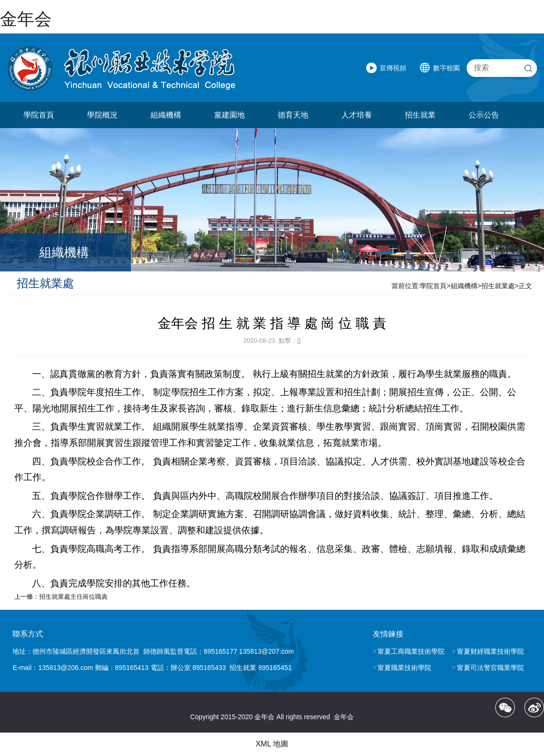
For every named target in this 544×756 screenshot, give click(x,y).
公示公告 (484, 115)
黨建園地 (229, 115)
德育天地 (293, 115)
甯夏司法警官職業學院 (490, 668)
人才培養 (357, 115)
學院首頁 (39, 115)
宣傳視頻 (393, 68)
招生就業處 (498, 286)
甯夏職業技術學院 (404, 668)
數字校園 (446, 68)
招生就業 (420, 115)
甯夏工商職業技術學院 (411, 651)
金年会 (26, 19)
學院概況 (102, 115)
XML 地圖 (272, 744)
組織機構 (166, 115)
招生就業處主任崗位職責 (73, 597)
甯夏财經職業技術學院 (490, 651)
